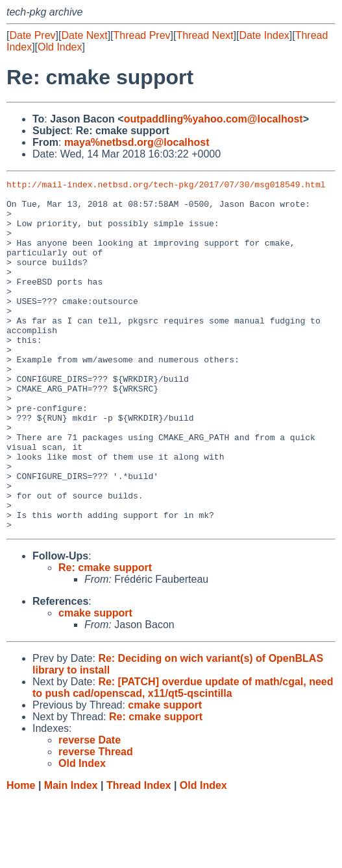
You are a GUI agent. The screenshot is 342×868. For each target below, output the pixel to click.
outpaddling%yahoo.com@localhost (214, 119)
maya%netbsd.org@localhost (137, 142)
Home (21, 855)
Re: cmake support (105, 638)
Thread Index (139, 855)
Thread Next (204, 35)
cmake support (95, 683)
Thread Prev (142, 35)
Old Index (60, 47)
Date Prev (32, 35)
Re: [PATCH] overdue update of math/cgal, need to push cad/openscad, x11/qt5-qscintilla (183, 757)
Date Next (84, 35)
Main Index (71, 855)
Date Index (264, 35)
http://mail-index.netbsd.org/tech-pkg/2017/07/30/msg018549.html (166, 186)
